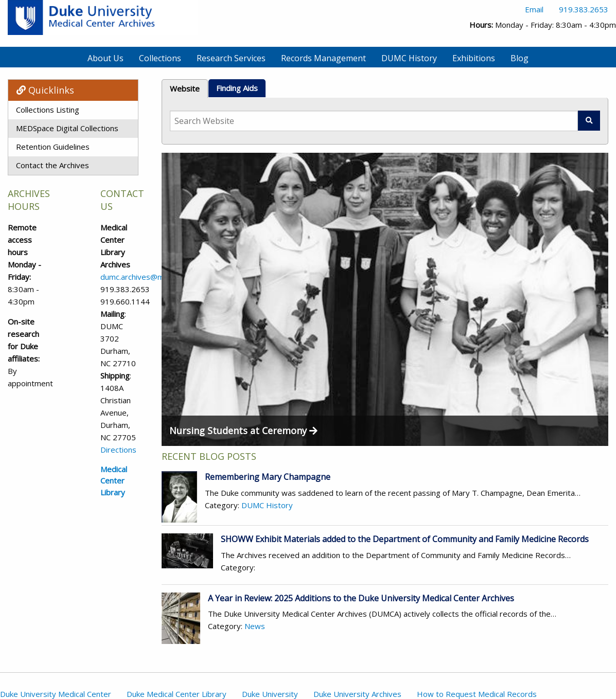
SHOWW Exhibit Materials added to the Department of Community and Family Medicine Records (405, 539)
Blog (520, 58)
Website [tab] (185, 88)
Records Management (323, 58)
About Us (105, 58)
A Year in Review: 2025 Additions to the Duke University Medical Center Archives (361, 598)
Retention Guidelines (53, 147)
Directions (118, 450)
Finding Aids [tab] (237, 88)
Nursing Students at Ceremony (243, 431)
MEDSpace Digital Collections (67, 128)
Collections (160, 58)
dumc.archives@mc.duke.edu (151, 277)
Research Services (231, 58)
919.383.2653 (584, 9)
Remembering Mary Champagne (268, 477)
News (255, 626)
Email (534, 9)
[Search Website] (374, 121)
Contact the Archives (52, 165)
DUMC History (409, 58)
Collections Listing (48, 110)
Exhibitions (474, 58)
